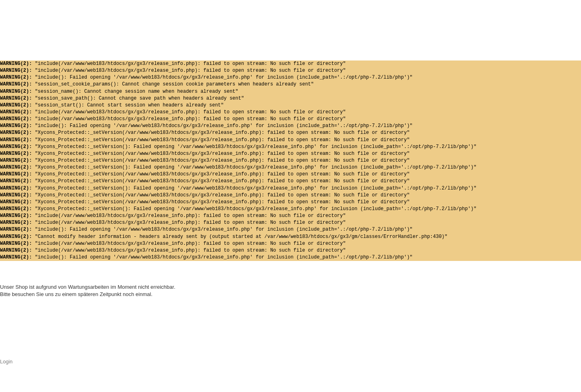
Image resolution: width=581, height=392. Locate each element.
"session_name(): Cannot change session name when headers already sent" (119, 92)
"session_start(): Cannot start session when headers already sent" (112, 105)
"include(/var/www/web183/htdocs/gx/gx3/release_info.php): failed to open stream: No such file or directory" (173, 64)
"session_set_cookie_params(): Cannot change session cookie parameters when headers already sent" (157, 84)
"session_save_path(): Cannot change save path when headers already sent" (122, 99)
